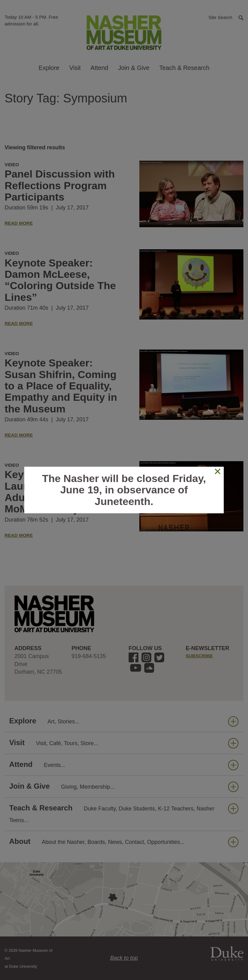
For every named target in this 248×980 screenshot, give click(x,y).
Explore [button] (49, 68)
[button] (226, 17)
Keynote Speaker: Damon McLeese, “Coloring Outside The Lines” (60, 280)
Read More (19, 223)
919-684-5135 (89, 656)
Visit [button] (75, 68)
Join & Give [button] (134, 68)
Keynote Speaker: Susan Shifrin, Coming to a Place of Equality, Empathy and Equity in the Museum (61, 386)
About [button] (124, 842)
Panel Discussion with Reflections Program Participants (60, 185)
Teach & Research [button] (184, 68)
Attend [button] (99, 68)
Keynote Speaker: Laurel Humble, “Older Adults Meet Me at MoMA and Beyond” (60, 492)
